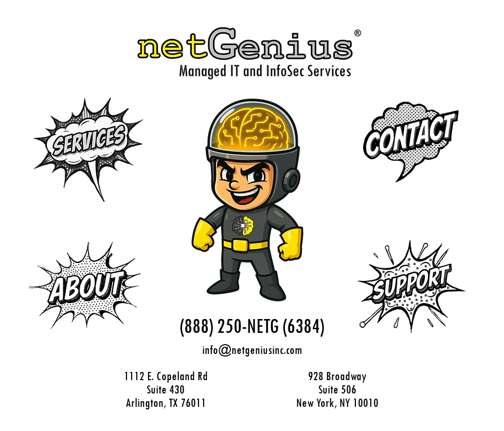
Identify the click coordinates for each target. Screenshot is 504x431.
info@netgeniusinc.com (252, 349)
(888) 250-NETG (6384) (252, 325)
